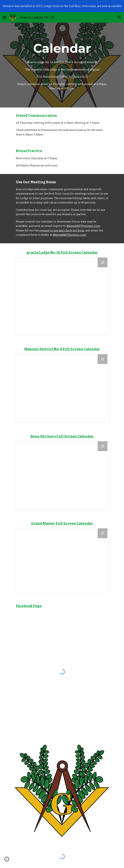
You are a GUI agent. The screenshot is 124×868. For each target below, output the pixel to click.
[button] (5, 17)
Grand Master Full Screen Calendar (62, 523)
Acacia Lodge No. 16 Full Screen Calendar (62, 253)
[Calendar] (62, 296)
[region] (62, 6)
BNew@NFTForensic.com (83, 226)
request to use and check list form (62, 230)
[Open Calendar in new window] (103, 262)
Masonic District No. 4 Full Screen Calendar (62, 349)
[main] (62, 65)
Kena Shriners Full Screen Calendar (62, 436)
